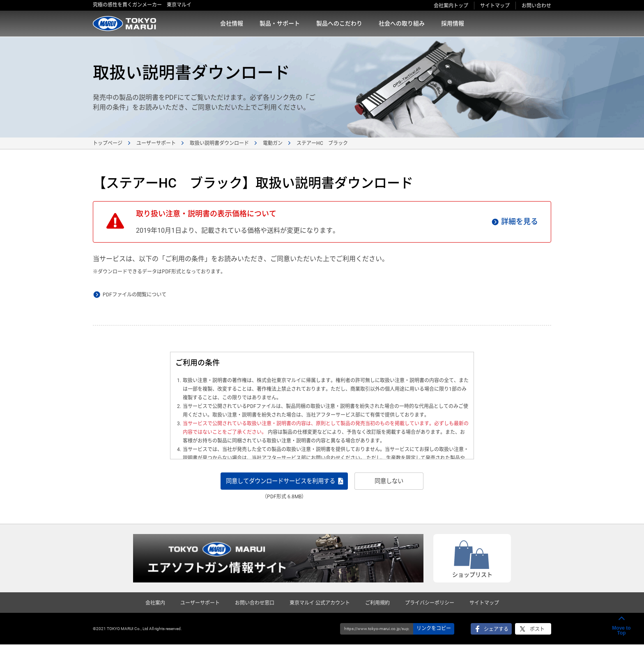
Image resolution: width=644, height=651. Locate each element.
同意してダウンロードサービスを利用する (278, 484)
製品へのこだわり (339, 23)
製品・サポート (280, 23)
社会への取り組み (402, 23)
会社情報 (232, 23)
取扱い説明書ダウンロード (219, 143)
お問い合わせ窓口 (255, 610)
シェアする (496, 636)
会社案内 (155, 610)
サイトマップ (495, 6)
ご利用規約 (377, 610)
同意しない (413, 484)
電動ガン (273, 143)
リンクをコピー (434, 635)
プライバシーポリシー (430, 610)
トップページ (108, 143)
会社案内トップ (451, 6)
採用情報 (453, 23)
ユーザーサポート (156, 143)
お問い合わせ (536, 6)
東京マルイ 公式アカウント (320, 610)
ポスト (537, 636)
